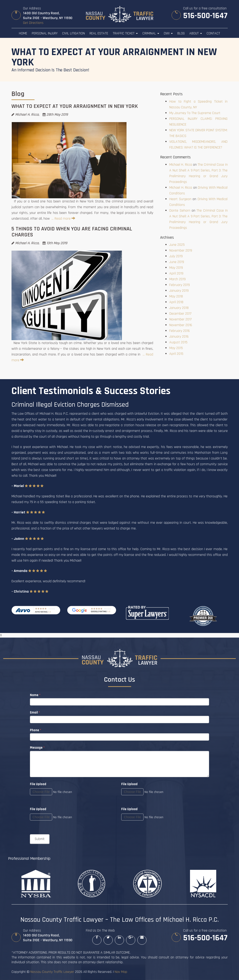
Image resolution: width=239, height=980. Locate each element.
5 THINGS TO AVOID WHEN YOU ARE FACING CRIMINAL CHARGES (72, 232)
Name (35, 695)
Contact (213, 33)
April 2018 (176, 302)
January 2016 (179, 337)
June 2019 (177, 262)
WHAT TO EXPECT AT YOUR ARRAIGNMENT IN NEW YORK (75, 106)
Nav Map (121, 972)
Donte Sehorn (180, 211)
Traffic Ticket (125, 33)
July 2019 (176, 256)
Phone (36, 730)
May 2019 (176, 268)
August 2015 (178, 342)
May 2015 (176, 348)
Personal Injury (45, 33)
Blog (181, 33)
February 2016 (180, 331)
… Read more (63, 219)
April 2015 (176, 354)
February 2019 (180, 285)
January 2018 (179, 308)
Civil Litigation (73, 33)
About (196, 33)
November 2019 (181, 251)
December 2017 (180, 314)
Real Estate (99, 33)
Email (35, 713)
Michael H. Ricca (181, 165)
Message (37, 748)
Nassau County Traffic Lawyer (52, 972)
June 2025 (177, 245)
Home (23, 33)
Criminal (151, 33)
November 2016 (181, 325)
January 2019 (179, 291)
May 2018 (176, 296)
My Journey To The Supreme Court (195, 113)
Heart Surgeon (180, 199)
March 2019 (177, 279)
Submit (40, 839)
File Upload (129, 784)
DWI (168, 33)
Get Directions (33, 23)
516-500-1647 (205, 16)
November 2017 (180, 319)
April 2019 (176, 273)
